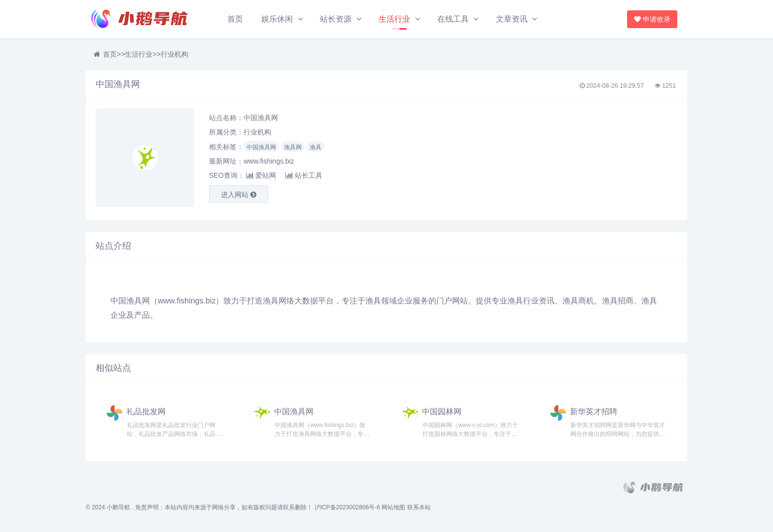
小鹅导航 (118, 507)
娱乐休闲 (277, 19)
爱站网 (261, 175)
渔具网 (293, 147)
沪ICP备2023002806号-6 (347, 507)
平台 (326, 301)
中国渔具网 (261, 147)
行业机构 (175, 54)
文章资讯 (512, 19)
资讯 (547, 301)
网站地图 (393, 507)
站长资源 (336, 19)
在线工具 (453, 19)
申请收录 (654, 19)
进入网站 (239, 195)
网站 (460, 301)
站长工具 (304, 175)
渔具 (316, 147)
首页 (235, 19)
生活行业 (394, 19)
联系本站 (419, 507)
